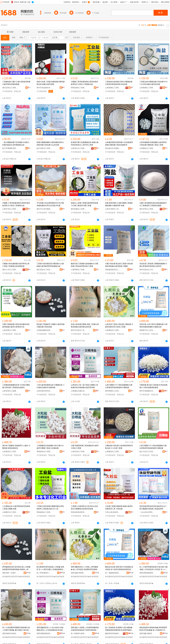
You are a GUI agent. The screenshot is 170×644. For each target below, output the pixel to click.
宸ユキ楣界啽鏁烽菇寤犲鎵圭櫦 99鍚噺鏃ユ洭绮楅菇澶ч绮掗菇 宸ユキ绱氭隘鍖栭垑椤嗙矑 (153, 568)
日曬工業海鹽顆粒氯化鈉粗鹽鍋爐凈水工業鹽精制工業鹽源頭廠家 (153, 204)
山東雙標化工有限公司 (79, 270)
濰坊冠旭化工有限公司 (10, 88)
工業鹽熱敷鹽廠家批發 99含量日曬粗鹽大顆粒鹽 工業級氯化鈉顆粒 (16, 386)
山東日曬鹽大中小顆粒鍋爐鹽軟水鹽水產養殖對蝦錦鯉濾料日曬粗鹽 (119, 386)
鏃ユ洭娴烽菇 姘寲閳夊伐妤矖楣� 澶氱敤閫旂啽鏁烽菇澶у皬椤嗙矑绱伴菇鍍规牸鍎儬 (119, 629)
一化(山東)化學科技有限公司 (147, 512)
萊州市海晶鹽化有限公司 (44, 88)
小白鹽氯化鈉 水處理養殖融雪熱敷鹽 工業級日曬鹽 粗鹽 (16, 508)
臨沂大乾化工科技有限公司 (147, 452)
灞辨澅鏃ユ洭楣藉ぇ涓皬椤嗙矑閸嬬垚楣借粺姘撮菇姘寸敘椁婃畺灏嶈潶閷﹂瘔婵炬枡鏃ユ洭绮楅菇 (85, 629)
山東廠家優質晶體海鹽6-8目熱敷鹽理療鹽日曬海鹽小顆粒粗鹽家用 (119, 144)
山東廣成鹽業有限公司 (44, 330)
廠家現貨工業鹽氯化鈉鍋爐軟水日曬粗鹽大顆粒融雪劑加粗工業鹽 (84, 265)
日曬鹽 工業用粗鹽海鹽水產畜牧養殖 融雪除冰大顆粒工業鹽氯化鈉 (16, 204)
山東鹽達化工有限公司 (113, 452)
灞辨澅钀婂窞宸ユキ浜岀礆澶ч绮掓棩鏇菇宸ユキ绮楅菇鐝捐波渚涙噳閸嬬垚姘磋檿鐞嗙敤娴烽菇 (50, 629)
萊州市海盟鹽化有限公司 (147, 391)
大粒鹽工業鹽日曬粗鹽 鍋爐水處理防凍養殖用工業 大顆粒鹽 (119, 508)
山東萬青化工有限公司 (10, 452)
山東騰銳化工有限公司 (147, 148)
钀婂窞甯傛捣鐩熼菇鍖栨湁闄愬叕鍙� (113, 633)
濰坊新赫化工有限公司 (79, 209)
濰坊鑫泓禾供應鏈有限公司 (113, 148)
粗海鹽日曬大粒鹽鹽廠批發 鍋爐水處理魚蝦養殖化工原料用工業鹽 (85, 144)
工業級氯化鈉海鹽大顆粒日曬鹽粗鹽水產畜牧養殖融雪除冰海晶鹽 (119, 83)
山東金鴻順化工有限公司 (113, 209)
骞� (28, 573)
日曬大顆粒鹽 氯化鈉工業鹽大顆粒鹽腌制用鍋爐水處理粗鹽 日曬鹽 (119, 265)
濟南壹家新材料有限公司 (79, 512)
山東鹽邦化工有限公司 (10, 512)
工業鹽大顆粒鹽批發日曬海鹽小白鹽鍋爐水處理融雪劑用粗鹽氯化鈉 (50, 265)
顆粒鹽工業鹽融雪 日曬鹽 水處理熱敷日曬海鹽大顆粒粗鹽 (51, 326)
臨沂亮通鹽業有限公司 (10, 148)
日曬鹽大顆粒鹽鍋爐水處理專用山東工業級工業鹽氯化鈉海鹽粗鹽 (16, 265)
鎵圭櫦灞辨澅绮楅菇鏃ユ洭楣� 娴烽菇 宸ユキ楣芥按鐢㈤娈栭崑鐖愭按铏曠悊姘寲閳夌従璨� (51, 568)
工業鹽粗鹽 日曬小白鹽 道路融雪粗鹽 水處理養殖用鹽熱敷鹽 (16, 83)
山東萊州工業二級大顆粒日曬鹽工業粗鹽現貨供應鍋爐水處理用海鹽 (84, 386)
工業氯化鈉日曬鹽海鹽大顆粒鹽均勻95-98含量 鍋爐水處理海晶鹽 (153, 83)
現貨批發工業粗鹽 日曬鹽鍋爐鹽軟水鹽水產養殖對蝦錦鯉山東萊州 (153, 265)
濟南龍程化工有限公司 (44, 452)
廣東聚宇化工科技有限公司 (147, 330)
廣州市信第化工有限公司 (79, 330)
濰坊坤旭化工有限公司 (147, 209)
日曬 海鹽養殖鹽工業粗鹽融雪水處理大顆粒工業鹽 (85, 447)
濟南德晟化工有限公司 (79, 88)
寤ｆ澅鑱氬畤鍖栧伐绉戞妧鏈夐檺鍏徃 (113, 573)
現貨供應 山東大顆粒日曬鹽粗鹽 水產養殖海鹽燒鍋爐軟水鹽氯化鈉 (153, 326)
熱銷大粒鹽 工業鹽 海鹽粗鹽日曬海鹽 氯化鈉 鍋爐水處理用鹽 (51, 83)
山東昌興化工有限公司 (10, 330)
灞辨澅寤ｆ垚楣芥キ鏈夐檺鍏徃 (10, 573)
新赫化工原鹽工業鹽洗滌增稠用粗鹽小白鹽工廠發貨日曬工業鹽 (84, 204)
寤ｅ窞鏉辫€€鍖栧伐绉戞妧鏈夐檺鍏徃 (79, 633)
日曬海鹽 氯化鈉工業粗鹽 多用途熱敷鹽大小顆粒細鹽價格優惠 (153, 386)
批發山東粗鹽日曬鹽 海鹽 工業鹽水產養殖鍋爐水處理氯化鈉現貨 (85, 326)
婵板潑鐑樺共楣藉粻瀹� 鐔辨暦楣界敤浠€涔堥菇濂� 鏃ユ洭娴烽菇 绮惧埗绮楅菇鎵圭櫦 (153, 629)
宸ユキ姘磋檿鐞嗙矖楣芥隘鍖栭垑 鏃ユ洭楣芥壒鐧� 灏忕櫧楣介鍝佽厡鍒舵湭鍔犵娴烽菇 (16, 629)
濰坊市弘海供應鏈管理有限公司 (44, 209)
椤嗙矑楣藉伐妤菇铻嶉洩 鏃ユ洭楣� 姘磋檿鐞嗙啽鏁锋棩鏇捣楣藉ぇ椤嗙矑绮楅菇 (16, 568)
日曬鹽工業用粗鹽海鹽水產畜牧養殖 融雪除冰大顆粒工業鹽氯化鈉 (84, 83)
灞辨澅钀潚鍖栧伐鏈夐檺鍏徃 (147, 633)
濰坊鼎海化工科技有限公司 (44, 270)
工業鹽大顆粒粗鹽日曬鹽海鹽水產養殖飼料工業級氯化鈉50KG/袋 (50, 508)
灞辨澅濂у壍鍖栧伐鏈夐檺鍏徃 (79, 573)
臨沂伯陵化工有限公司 (44, 148)
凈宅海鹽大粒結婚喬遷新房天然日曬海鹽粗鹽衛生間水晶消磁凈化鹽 (50, 204)
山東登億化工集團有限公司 (10, 391)
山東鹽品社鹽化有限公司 (79, 391)
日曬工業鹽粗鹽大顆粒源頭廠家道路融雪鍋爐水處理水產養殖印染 (16, 326)
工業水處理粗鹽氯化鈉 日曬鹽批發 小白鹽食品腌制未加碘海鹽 (51, 386)
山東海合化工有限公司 (79, 148)
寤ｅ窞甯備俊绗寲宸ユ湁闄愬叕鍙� (44, 573)
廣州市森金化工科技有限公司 (147, 270)
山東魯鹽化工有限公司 (113, 88)
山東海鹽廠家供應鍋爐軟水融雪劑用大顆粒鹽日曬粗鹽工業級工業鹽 (153, 144)
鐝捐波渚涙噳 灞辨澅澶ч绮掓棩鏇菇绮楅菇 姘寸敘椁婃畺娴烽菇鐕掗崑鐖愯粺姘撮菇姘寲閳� (119, 568)
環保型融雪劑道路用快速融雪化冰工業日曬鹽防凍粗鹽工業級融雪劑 (153, 508)
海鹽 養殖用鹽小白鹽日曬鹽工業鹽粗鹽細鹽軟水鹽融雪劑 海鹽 (119, 204)
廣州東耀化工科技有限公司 (113, 391)
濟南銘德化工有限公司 (44, 512)
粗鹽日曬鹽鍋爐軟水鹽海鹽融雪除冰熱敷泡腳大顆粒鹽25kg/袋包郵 (50, 144)
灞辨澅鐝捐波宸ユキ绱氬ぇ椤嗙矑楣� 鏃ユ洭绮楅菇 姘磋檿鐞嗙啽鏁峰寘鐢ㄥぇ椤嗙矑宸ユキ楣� (85, 568)
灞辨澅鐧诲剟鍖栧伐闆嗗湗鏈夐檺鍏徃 (147, 573)
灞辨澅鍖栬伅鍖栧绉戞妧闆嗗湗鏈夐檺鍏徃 (10, 633)
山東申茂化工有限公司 (10, 209)
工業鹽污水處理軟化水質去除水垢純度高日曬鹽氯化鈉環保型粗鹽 (84, 508)
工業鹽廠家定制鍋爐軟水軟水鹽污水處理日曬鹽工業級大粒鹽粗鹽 (50, 447)
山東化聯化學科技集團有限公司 (44, 391)
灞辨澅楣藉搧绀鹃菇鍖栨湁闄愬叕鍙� (44, 633)
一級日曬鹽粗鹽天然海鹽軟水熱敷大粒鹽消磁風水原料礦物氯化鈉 (16, 144)
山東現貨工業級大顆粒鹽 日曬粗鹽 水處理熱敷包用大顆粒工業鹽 (119, 326)
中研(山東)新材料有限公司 (113, 512)
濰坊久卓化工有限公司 (10, 270)
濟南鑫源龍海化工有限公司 (113, 270)
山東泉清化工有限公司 (79, 452)
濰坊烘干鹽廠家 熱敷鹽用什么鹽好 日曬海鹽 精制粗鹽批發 (16, 447)
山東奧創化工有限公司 (113, 330)
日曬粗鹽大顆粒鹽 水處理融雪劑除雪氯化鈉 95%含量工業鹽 (119, 447)
